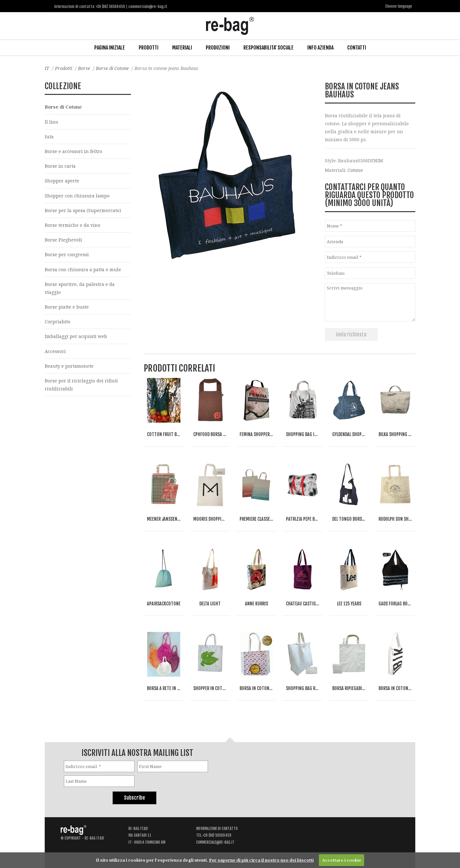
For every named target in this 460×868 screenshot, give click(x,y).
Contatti (357, 48)
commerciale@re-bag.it (215, 842)
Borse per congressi (67, 254)
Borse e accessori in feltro (73, 151)
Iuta (49, 137)
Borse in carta (60, 166)
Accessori (55, 351)
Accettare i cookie (342, 860)
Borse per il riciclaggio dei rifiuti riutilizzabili (81, 385)
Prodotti (149, 48)
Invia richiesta (351, 334)
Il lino (51, 122)
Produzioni (218, 48)
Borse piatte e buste (67, 307)
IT (47, 68)
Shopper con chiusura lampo (77, 196)
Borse (84, 68)
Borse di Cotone (112, 68)
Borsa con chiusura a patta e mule (83, 269)
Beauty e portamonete (69, 366)
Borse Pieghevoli (63, 240)
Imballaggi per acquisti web (76, 336)
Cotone (355, 170)
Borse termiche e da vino (73, 225)
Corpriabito (57, 322)
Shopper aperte (62, 181)
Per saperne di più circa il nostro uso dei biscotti (261, 860)
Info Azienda (320, 48)
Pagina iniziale (110, 48)
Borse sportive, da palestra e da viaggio (80, 288)
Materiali (182, 48)
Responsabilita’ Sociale (268, 48)
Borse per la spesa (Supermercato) (83, 210)
